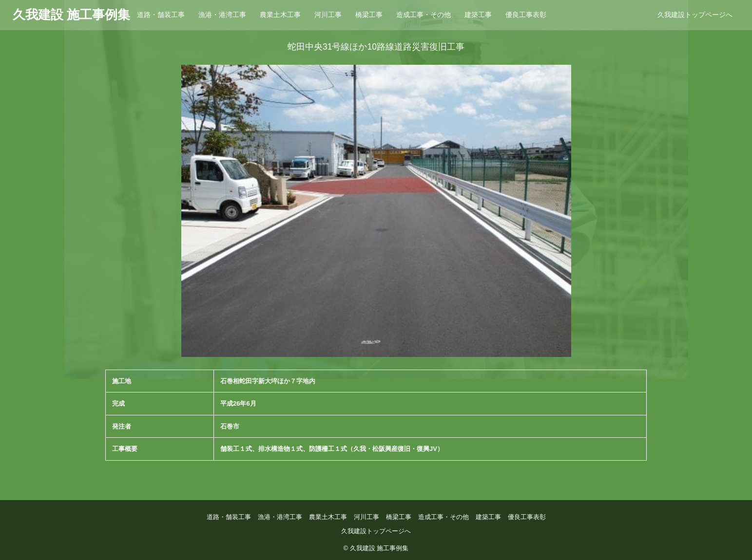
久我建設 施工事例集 (71, 15)
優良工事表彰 (526, 15)
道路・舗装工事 (161, 15)
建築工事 (478, 15)
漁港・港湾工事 (222, 15)
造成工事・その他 (424, 15)
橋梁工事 (369, 15)
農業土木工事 (280, 15)
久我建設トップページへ (695, 15)
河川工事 (328, 15)
